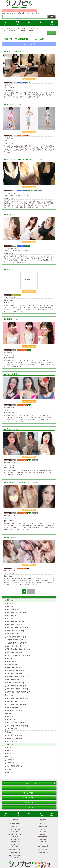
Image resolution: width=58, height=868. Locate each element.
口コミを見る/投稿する (29, 79)
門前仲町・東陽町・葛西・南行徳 (17, 655)
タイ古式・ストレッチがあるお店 (15, 835)
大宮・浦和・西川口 (13, 735)
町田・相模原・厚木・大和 (15, 704)
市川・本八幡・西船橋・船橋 (15, 726)
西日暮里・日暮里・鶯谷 (14, 622)
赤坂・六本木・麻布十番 (14, 646)
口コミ (29, 23)
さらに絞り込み (29, 44)
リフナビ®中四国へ (38, 803)
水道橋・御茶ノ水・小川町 (16, 643)
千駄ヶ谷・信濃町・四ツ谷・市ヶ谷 (17, 649)
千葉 (7, 714)
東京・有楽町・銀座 (13, 652)
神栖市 (9, 754)
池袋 (8, 606)
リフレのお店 (43, 849)
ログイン (52, 33)
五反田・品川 (11, 664)
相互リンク (15, 826)
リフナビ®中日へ (39, 793)
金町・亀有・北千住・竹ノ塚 (15, 628)
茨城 (7, 748)
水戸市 (9, 751)
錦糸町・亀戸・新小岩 (13, 631)
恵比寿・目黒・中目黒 (13, 671)
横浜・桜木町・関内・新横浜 (15, 698)
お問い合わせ (43, 826)
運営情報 (15, 820)
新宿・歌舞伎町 (11, 680)
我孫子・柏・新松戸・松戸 (15, 723)
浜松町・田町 (11, 661)
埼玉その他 (10, 741)
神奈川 (7, 695)
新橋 (8, 658)
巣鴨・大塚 (10, 615)
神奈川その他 (11, 707)
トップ (6, 23)
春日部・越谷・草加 (13, 738)
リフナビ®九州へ (39, 807)
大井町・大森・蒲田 (13, 667)
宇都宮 (9, 763)
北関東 (7, 744)
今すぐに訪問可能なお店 (43, 835)
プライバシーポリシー (15, 823)
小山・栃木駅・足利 (13, 766)
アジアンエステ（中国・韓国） (15, 830)
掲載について (43, 823)
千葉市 (9, 717)
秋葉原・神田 (11, 634)
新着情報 (52, 23)
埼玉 (7, 732)
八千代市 (9, 720)
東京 (7, 603)
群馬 (7, 769)
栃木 (7, 757)
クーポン (41, 23)
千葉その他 (10, 729)
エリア (17, 23)
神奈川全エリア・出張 (13, 710)
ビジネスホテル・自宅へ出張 (15, 845)
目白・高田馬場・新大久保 (15, 686)
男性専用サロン (15, 853)
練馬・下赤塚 (11, 609)
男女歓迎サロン (43, 853)
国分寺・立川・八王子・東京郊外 (17, 692)
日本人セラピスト (43, 830)
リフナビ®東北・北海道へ (37, 783)
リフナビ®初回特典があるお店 (15, 857)
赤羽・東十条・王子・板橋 (15, 612)
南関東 (7, 600)
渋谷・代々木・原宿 (13, 674)
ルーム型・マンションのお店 (43, 845)
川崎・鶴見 (10, 701)
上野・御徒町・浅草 (13, 625)
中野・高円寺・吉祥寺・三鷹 (15, 689)
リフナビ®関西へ (39, 798)
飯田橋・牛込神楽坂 (14, 640)
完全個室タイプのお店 (15, 849)
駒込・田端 (10, 619)
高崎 (8, 772)
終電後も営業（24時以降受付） (15, 840)
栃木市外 (9, 760)
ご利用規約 (43, 820)
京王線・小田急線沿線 (13, 683)
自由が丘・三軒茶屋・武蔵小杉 (16, 677)
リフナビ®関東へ (39, 788)
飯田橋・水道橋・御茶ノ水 (15, 637)
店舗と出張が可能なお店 (43, 840)
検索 (52, 17)
